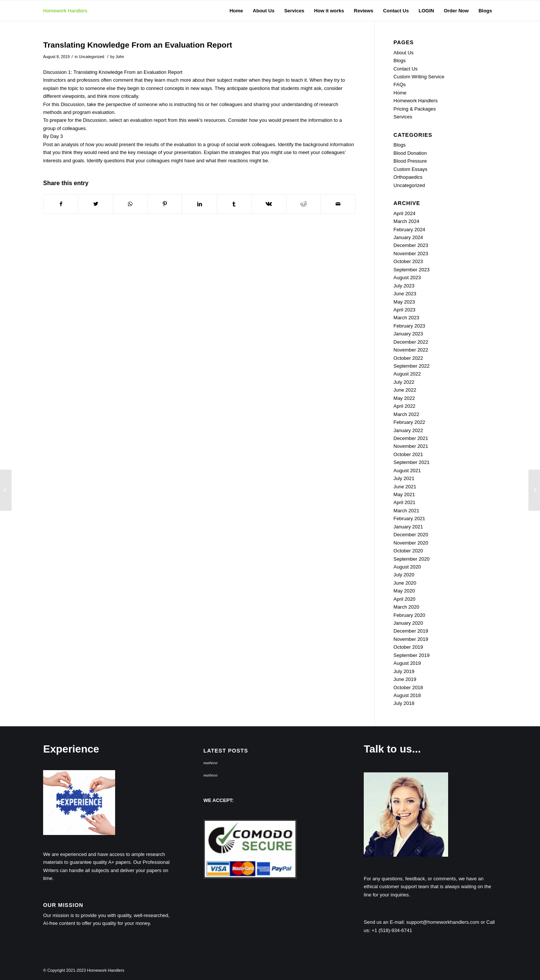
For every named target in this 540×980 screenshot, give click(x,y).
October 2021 (408, 454)
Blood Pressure (410, 161)
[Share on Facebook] (61, 204)
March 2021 (406, 511)
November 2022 (411, 350)
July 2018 (404, 703)
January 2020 (408, 623)
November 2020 (411, 543)
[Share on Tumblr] (234, 204)
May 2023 (404, 302)
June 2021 (405, 487)
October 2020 (408, 551)
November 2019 (411, 639)
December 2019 (411, 631)
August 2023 (407, 278)
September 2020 (411, 559)
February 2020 (409, 615)
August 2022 (407, 374)
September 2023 (411, 270)
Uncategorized (91, 57)
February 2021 (409, 518)
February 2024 (409, 230)
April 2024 (404, 213)
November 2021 (411, 446)
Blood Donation (410, 153)
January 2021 (408, 527)
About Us (403, 53)
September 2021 (411, 462)
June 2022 (405, 390)
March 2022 (406, 414)
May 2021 (404, 494)
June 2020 (405, 583)
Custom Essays (410, 169)
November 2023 (411, 254)
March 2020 (406, 607)
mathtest (211, 763)
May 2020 (404, 591)
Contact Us (405, 69)
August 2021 (407, 471)
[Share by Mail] (338, 204)
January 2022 (408, 430)
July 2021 (404, 478)
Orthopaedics (408, 177)
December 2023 (411, 245)
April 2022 (404, 406)
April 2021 (404, 502)
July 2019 (404, 671)
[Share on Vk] (269, 204)
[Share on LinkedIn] (199, 204)
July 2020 (404, 575)
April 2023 (404, 310)
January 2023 (408, 334)
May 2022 (404, 398)
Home (400, 93)
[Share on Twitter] (95, 204)
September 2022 (411, 366)
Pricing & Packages (415, 109)
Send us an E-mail (384, 922)
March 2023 (406, 318)
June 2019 (405, 679)
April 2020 (404, 599)
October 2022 (408, 358)
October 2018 (408, 687)
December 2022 (411, 342)
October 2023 (408, 261)
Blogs (400, 61)
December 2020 (411, 535)
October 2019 (408, 647)
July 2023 (404, 286)
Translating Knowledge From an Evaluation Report (138, 45)
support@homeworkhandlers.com (443, 922)
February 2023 (409, 326)
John (120, 57)
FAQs (400, 85)
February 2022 (409, 422)
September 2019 (411, 655)
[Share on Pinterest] (165, 204)
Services (403, 117)
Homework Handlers (65, 11)
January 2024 (408, 237)
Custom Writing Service (419, 77)
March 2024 (406, 221)
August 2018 (407, 695)
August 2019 (407, 663)
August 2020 (407, 567)
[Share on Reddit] (304, 204)
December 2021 (411, 438)
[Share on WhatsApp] (130, 204)
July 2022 (404, 382)
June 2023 (405, 294)
